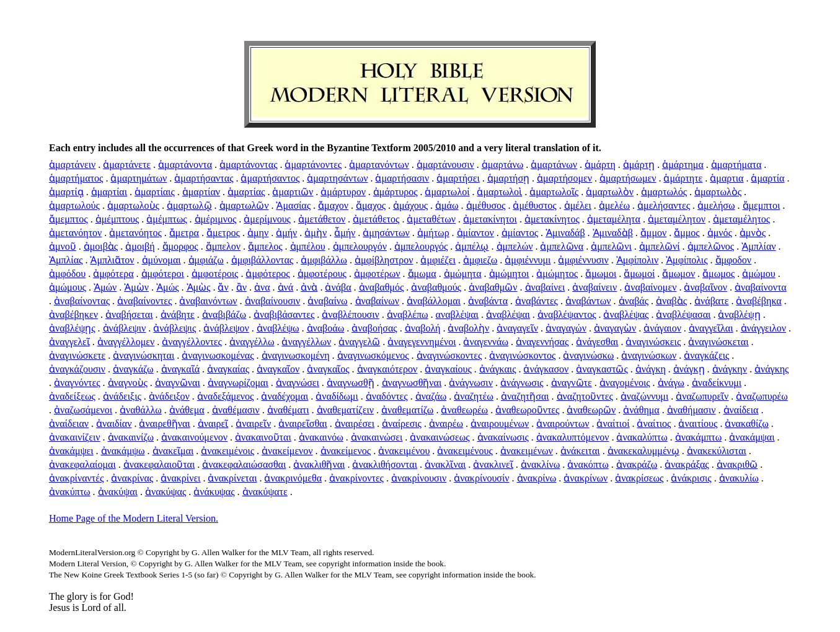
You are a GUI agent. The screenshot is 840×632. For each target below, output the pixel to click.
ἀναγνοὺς (128, 383)
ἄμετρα (184, 233)
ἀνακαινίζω (131, 437)
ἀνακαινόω (321, 437)
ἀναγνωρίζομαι (238, 383)
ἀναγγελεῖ (69, 342)
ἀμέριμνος (216, 219)
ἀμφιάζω (206, 260)
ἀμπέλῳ (472, 246)
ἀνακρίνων (586, 478)
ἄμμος (687, 233)
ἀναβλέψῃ (739, 314)
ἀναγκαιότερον (387, 369)
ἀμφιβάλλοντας (263, 260)
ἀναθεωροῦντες (527, 410)
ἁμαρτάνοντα (185, 165)
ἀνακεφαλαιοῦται (159, 464)
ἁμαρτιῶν (293, 192)
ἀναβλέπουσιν (350, 314)
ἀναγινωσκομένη (296, 355)
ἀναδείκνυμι (717, 383)
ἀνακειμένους (465, 451)
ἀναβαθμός (382, 287)
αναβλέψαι (457, 314)
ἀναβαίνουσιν (273, 301)
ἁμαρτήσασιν (402, 178)
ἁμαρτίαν (201, 192)
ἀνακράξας (687, 464)
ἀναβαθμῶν (493, 287)
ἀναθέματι (288, 410)
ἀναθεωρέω (464, 410)
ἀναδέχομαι (285, 396)
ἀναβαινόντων (208, 301)
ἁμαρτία (767, 178)
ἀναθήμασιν (692, 410)
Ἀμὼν (136, 287)
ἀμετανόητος (135, 233)
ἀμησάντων (386, 233)
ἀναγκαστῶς (602, 369)
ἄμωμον (679, 274)
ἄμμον (653, 233)
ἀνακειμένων (527, 451)
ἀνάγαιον (662, 328)
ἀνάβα (338, 287)
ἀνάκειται (580, 451)
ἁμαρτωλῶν (244, 205)
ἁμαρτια (727, 178)
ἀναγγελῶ (359, 342)
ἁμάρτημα (683, 165)
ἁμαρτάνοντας (248, 165)
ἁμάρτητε (683, 178)
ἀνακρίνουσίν (481, 478)
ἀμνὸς (753, 233)
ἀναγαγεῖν (517, 328)
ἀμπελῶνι (611, 246)
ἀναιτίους (698, 424)
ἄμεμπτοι (762, 205)
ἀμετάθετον (322, 219)
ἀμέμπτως (166, 219)
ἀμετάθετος (376, 219)
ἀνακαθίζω (746, 424)
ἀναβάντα (488, 301)
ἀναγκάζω (133, 369)
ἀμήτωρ (433, 233)
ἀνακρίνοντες (356, 478)
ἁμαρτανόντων (379, 165)
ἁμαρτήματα (736, 165)
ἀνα (262, 287)
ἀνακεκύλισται (717, 451)
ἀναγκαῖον (278, 369)
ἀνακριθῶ (737, 464)
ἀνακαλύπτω (642, 437)
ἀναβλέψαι (508, 314)
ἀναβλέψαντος (567, 314)
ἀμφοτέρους (322, 274)
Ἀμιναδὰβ (613, 233)
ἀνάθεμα (187, 410)
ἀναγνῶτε (572, 383)
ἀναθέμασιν (236, 410)
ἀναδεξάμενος (226, 396)
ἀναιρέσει (355, 424)
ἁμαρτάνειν (72, 165)
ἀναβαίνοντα (761, 287)
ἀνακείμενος (346, 451)
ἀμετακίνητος (552, 219)
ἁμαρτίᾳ (66, 192)
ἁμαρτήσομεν (564, 178)
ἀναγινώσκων (649, 355)
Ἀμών (105, 287)
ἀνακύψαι (118, 492)
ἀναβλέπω (408, 314)
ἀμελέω (614, 205)
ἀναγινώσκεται (718, 342)
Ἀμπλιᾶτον (112, 260)
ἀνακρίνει (180, 478)
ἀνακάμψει (71, 451)
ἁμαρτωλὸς (718, 192)
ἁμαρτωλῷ (189, 205)
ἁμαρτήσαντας (204, 178)
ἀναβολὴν (468, 328)
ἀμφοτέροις (215, 274)
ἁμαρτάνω (503, 165)
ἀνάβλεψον (226, 328)
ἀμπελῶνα (562, 246)
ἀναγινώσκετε (77, 355)
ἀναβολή (423, 328)
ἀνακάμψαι (752, 437)
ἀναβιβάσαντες (284, 314)
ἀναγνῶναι (178, 383)
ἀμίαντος (520, 233)
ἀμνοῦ (63, 246)
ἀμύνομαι (161, 260)
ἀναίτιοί (613, 424)
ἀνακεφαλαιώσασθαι (244, 464)
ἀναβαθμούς (436, 287)
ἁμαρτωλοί (447, 192)
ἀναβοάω (326, 328)
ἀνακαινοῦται (263, 437)
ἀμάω (447, 205)
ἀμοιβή (140, 246)
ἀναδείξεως (72, 396)
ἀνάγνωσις (522, 383)
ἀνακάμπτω (699, 437)
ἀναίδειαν (69, 424)
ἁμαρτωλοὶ (499, 192)
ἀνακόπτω (588, 464)
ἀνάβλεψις (175, 328)
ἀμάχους (410, 205)
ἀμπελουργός (421, 246)
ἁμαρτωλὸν (610, 192)
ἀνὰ (309, 287)
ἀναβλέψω (278, 328)
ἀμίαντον (475, 233)
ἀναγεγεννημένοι (422, 342)
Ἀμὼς (199, 287)
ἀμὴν (316, 233)
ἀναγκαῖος (328, 369)
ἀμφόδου (67, 274)
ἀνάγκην (730, 369)
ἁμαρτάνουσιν (445, 165)
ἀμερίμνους (267, 219)
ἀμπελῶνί (660, 246)
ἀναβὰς (671, 301)
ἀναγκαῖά (180, 369)
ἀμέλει (578, 205)
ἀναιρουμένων (500, 424)
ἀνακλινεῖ (493, 464)
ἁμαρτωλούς (74, 205)
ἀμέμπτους (117, 219)
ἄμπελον (223, 246)
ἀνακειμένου (404, 451)
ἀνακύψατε (265, 492)
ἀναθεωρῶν (591, 410)
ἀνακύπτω (70, 492)
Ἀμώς (167, 287)
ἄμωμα (422, 274)
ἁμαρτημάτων (139, 178)
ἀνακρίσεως (639, 478)
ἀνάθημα (641, 410)
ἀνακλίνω (541, 464)
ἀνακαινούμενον (194, 437)
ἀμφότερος (267, 274)
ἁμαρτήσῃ (508, 178)
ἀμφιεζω (480, 260)
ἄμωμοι (601, 274)
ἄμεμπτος (69, 219)
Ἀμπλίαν (758, 246)
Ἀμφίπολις (687, 260)
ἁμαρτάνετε (127, 165)
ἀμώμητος (557, 274)
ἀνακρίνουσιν (419, 478)
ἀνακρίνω (537, 478)
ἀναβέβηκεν (73, 314)
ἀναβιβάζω (224, 314)
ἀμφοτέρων (377, 274)
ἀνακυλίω (739, 478)
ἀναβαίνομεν (650, 287)
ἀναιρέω (446, 424)
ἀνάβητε (178, 314)
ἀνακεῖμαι (173, 451)
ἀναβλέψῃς (72, 328)
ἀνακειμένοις (228, 451)
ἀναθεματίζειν (346, 410)
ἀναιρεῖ (213, 424)
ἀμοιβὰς (101, 246)
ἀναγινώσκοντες (449, 355)
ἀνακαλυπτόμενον (573, 437)
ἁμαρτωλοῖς (554, 192)
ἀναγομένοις (625, 383)
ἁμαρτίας (246, 192)
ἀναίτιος (654, 424)
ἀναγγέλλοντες (192, 342)
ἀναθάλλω (141, 410)
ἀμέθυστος (534, 205)
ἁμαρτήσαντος (270, 178)
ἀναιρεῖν (253, 424)
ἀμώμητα (463, 274)
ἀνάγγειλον (764, 328)
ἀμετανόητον (75, 233)
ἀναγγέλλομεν (126, 342)
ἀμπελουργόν (360, 246)
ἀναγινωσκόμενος (373, 355)
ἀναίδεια (741, 410)
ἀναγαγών (566, 328)
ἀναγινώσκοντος (522, 355)
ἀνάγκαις (498, 369)
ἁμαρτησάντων (337, 178)
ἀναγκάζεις (706, 355)
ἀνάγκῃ (689, 369)
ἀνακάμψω (123, 451)
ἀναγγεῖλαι (711, 328)
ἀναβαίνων (377, 301)
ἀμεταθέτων (431, 219)
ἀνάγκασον (546, 369)
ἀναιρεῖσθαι (303, 424)
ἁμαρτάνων (554, 165)
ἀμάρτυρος (396, 192)
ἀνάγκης (771, 369)
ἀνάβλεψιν (125, 328)
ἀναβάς (634, 301)
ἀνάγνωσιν (471, 383)
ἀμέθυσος (486, 205)
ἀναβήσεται (129, 314)
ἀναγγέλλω (252, 342)
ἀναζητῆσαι (525, 396)
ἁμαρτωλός (664, 192)
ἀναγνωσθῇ (351, 383)
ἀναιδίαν (114, 424)
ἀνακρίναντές (76, 478)
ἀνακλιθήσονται (385, 464)
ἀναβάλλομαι (434, 301)
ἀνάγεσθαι (597, 342)
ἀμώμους (68, 287)
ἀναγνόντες (77, 383)
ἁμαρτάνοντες (313, 165)
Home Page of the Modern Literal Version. (134, 518)
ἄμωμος (718, 274)
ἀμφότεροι (163, 274)
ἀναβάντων (588, 301)
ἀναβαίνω (327, 301)
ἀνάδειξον (169, 396)
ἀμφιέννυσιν (583, 260)
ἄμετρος (223, 233)
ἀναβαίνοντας (82, 301)
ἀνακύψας (166, 492)
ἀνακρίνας (132, 478)
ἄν (223, 287)
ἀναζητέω (474, 396)
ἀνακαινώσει (377, 437)
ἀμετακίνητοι (490, 219)
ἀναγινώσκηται (144, 355)
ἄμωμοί (639, 274)
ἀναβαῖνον (705, 287)
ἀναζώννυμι (644, 396)
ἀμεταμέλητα (614, 219)
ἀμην (258, 233)
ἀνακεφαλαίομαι (82, 464)
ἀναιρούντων (563, 424)
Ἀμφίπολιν (637, 260)
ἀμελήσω (716, 205)
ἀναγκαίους (448, 369)
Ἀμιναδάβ (565, 233)
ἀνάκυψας (214, 492)
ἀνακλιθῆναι (319, 464)
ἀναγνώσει (298, 383)
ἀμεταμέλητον (677, 219)
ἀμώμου (759, 274)
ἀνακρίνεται (232, 478)
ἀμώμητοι (509, 274)
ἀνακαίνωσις (503, 437)
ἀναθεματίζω (407, 410)
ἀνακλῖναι (445, 464)
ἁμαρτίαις (155, 192)
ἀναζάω (431, 396)
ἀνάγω (671, 383)
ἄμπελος (265, 246)
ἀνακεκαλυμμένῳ (643, 451)
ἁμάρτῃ (639, 165)
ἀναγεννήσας (542, 342)
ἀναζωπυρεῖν (702, 396)
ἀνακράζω (637, 464)
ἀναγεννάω (486, 342)
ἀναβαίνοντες (144, 301)
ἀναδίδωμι (337, 396)
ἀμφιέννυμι (528, 260)
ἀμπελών (515, 246)
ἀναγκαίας (228, 369)
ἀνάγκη (651, 369)
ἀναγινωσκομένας (218, 355)
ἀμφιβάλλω (324, 260)
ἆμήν (345, 233)
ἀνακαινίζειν (75, 437)
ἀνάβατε (711, 301)
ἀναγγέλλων (306, 342)
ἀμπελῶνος (711, 246)
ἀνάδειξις (122, 396)
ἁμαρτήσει (458, 178)
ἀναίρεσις (402, 424)
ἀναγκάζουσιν (77, 369)
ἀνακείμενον (287, 451)
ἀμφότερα (113, 274)
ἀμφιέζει (438, 260)
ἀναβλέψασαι (683, 314)
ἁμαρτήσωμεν (628, 178)
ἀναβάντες (537, 301)
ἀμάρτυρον (343, 192)
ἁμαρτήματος (76, 178)
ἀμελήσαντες (664, 205)
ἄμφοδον (734, 260)
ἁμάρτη (600, 165)
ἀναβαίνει (545, 287)
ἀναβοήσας (374, 328)
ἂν (241, 287)
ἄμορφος (180, 246)
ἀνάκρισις (691, 478)
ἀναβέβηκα (758, 301)
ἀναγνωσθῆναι (412, 383)
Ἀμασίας (293, 205)
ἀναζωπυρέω (762, 396)
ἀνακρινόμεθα (293, 478)
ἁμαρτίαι (109, 192)
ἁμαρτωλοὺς (133, 205)
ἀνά (286, 287)
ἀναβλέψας (626, 314)
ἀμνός (720, 233)
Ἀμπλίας (66, 260)
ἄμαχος (371, 205)
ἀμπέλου (308, 246)
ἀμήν (286, 233)
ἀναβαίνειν (595, 287)
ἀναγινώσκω (588, 355)
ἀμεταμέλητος (741, 219)
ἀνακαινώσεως (440, 437)
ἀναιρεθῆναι (164, 424)
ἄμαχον (333, 205)
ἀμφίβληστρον (384, 260)
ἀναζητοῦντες (585, 396)
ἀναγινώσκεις (653, 342)
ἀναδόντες (387, 396)
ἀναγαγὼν (615, 328)
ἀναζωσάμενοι (83, 410)
